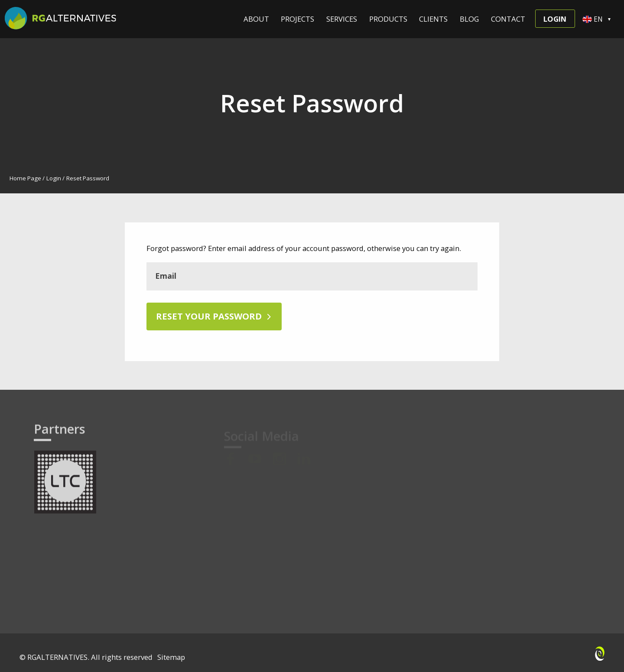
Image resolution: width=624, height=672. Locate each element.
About (256, 18)
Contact (508, 18)
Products (388, 18)
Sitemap (171, 657)
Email (166, 276)
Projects (297, 18)
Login (555, 19)
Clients (433, 18)
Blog (469, 18)
